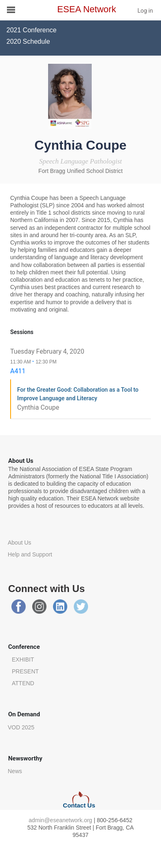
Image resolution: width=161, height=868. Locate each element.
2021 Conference (32, 30)
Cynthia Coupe (38, 407)
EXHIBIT (23, 659)
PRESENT (25, 671)
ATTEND (23, 683)
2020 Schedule (28, 41)
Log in (145, 11)
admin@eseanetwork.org (60, 820)
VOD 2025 (21, 727)
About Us (20, 543)
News (15, 771)
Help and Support (30, 554)
